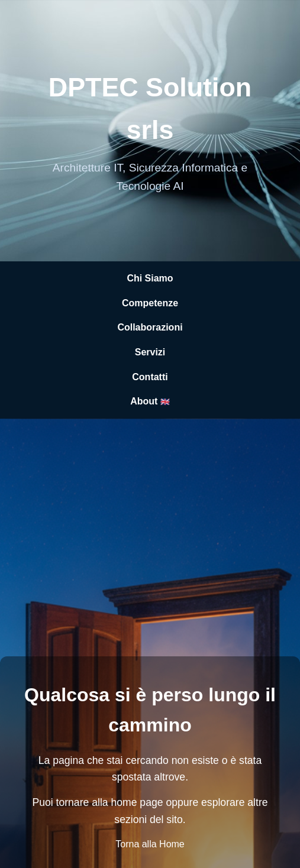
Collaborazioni (150, 327)
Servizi (150, 352)
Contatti (150, 377)
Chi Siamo (150, 278)
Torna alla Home (150, 844)
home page (137, 802)
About (150, 401)
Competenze (150, 303)
